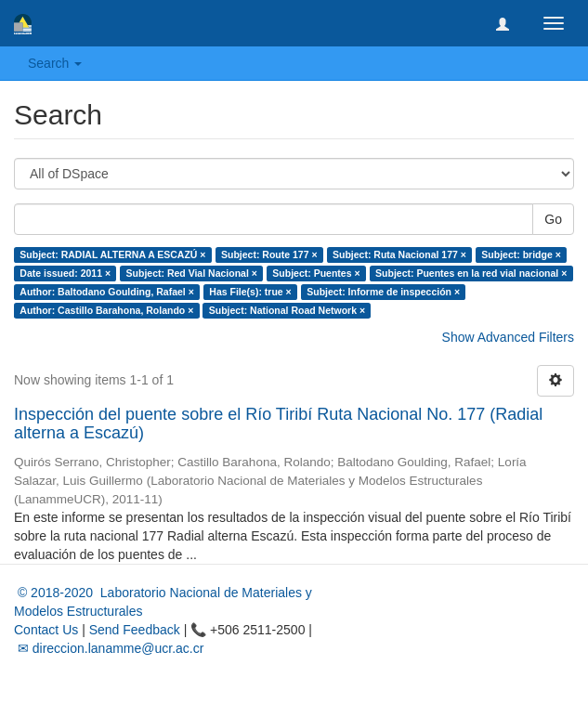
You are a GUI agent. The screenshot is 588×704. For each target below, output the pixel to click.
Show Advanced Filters (508, 337)
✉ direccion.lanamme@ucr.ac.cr (109, 648)
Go (553, 219)
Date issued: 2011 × (65, 273)
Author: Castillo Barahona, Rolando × (106, 310)
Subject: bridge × (521, 254)
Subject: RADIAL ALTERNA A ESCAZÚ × (112, 254)
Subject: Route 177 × (269, 254)
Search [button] (55, 63)
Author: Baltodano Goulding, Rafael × (107, 292)
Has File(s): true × (250, 292)
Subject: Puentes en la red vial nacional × (471, 273)
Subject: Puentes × (316, 273)
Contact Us (46, 630)
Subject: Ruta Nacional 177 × (399, 254)
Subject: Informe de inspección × (383, 292)
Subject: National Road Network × (287, 310)
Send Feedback (135, 630)
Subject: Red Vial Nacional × (192, 273)
